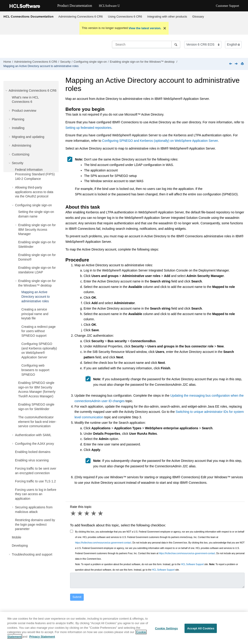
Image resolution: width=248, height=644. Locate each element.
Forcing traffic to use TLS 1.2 (35, 481)
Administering (22, 145)
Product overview (24, 111)
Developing (20, 546)
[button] (7, 91)
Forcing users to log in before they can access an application (36, 494)
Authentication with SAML (33, 435)
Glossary (198, 17)
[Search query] (146, 44)
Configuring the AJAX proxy (34, 444)
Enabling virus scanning (32, 460)
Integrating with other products (167, 17)
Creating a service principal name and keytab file (35, 314)
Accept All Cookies (201, 631)
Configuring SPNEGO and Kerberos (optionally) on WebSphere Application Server (160, 141)
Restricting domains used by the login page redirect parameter (35, 524)
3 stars (87, 513)
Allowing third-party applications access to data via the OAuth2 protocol (34, 192)
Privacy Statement (42, 639)
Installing (18, 128)
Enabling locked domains (33, 452)
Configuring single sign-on (90, 62)
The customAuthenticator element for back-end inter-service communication (37, 422)
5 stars (101, 513)
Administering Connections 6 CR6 (81, 17)
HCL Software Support (192, 564)
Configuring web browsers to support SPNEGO (35, 370)
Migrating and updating (28, 137)
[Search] (176, 44)
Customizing (21, 154)
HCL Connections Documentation (28, 16)
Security (66, 62)
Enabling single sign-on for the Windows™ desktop (143, 62)
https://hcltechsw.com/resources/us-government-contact (103, 543)
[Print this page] (243, 64)
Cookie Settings (166, 631)
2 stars (80, 513)
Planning (18, 119)
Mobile (16, 537)
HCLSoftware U (109, 6)
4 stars (94, 513)
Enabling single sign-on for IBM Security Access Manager (37, 229)
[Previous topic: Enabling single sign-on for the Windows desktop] (231, 64)
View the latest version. (145, 28)
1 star (73, 513)
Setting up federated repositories (89, 128)
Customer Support (228, 6)
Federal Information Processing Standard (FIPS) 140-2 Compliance (35, 174)
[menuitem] (81, 17)
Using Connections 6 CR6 (125, 17)
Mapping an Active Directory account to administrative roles (41, 66)
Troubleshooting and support (32, 554)
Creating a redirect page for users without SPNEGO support (38, 331)
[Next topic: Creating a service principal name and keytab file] (237, 64)
